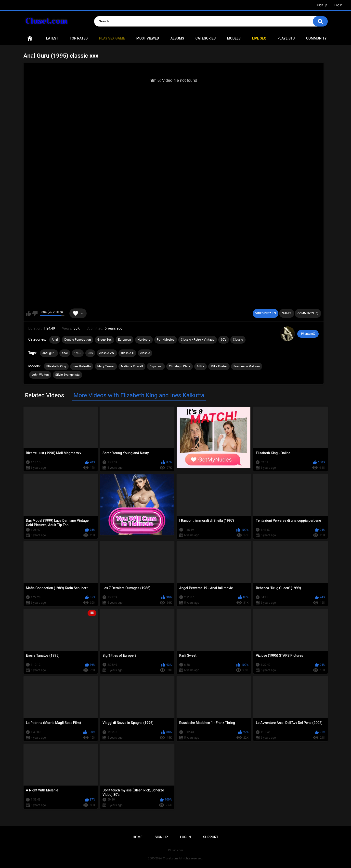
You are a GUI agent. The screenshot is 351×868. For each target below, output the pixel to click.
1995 (78, 353)
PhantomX (308, 334)
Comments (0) (308, 313)
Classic (238, 340)
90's (224, 340)
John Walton (40, 375)
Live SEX (259, 38)
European (124, 340)
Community (316, 38)
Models (234, 38)
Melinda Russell (132, 366)
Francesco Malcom (247, 366)
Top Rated (79, 38)
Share (286, 313)
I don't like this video (35, 313)
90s (90, 353)
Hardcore (144, 340)
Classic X (127, 353)
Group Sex (104, 340)
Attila (200, 366)
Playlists (286, 38)
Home (30, 38)
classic (145, 353)
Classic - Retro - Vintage (198, 340)
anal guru (49, 353)
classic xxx (107, 353)
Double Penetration (78, 340)
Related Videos (45, 395)
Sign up (322, 5)
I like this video (29, 313)
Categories (206, 38)
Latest (52, 38)
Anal (55, 340)
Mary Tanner (106, 366)
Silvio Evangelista (67, 375)
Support (211, 837)
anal (65, 353)
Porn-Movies (166, 340)
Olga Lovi (156, 366)
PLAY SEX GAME (112, 38)
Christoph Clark (179, 366)
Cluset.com (170, 858)
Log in (338, 5)
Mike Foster (219, 366)
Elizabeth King (56, 366)
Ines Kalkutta (82, 366)
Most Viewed (148, 38)
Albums (177, 38)
